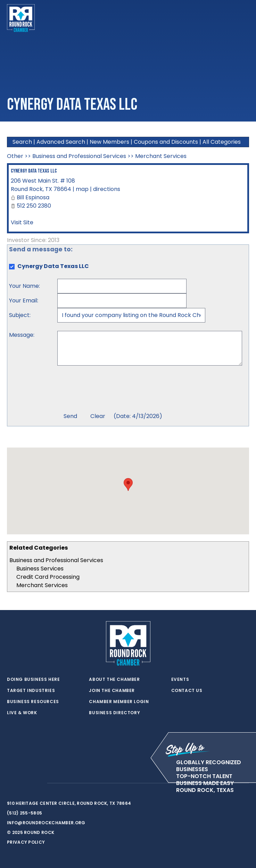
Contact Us (187, 691)
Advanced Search (61, 142)
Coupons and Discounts (166, 142)
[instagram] (38, 783)
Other (15, 156)
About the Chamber (114, 679)
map (82, 189)
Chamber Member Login (119, 702)
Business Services (40, 569)
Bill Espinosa (33, 197)
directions (107, 189)
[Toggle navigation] (243, 18)
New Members (109, 142)
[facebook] (24, 783)
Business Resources (33, 702)
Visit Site (22, 222)
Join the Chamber (112, 691)
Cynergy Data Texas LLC (34, 171)
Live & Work (22, 713)
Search (22, 142)
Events (180, 679)
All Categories (222, 142)
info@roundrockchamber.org (46, 823)
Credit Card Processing (48, 577)
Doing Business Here (33, 679)
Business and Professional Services (56, 560)
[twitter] (10, 783)
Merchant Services (42, 585)
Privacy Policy (26, 842)
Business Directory (114, 713)
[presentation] (110, 390)
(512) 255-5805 (24, 813)
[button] (128, 485)
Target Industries (31, 691)
